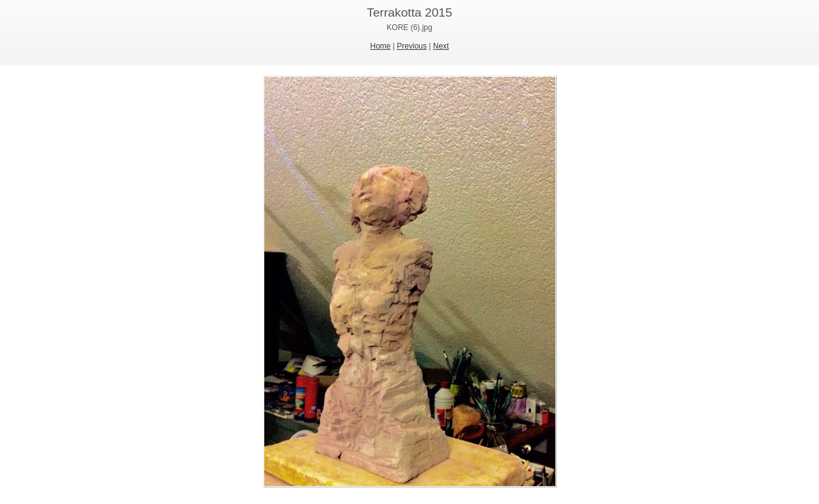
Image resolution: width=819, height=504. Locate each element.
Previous (412, 46)
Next (441, 46)
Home (381, 46)
